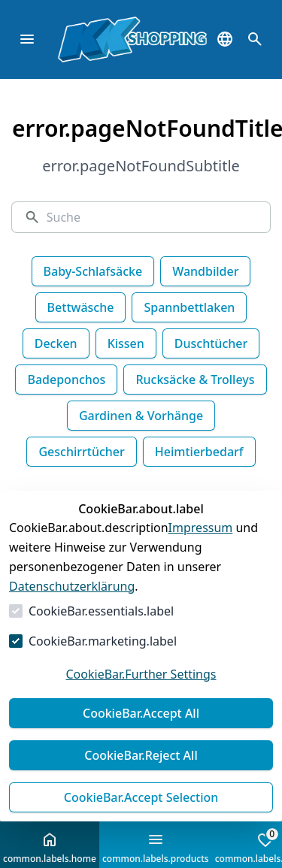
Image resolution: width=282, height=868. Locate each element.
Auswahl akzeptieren (141, 797)
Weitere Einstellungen (141, 674)
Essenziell (56, 641)
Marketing (143, 641)
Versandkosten (139, 850)
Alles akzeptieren (141, 713)
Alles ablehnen (141, 755)
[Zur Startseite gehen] (87, 39)
